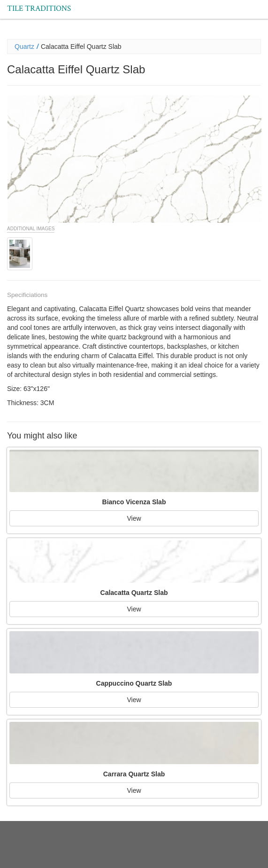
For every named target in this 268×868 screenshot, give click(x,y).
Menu (254, 4)
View (134, 518)
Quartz (24, 47)
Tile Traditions (39, 9)
